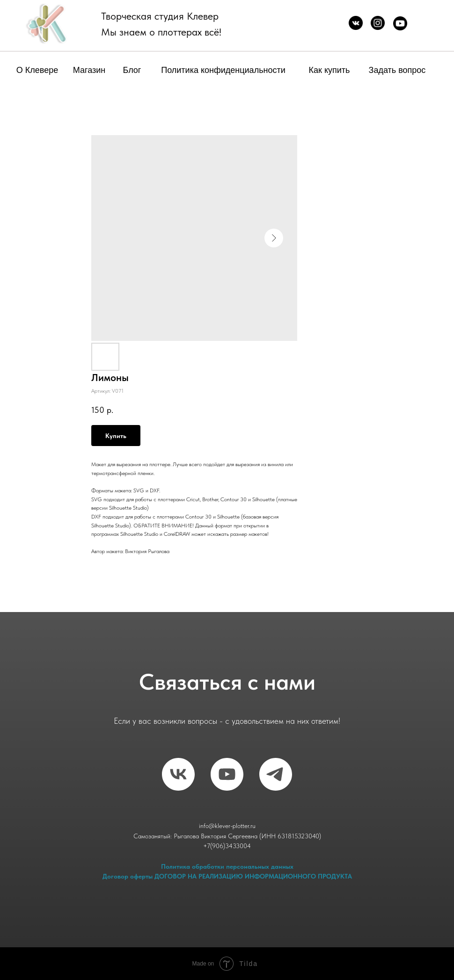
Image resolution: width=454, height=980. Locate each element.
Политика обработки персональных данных (227, 866)
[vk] (178, 774)
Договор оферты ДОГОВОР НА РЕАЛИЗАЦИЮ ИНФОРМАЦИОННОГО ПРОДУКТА (227, 876)
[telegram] (276, 774)
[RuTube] (227, 774)
